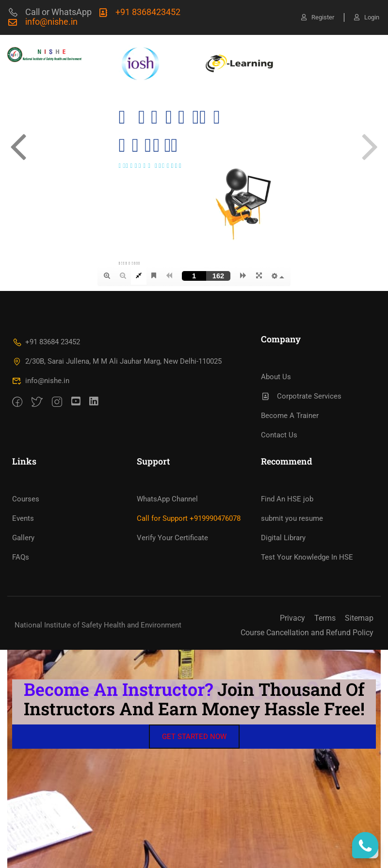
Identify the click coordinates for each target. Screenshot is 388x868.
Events (23, 518)
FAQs (21, 557)
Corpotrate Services (301, 396)
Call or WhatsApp (49, 12)
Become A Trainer (290, 416)
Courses (26, 499)
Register (318, 17)
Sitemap (359, 618)
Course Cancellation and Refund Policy (307, 633)
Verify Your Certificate (172, 538)
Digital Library (283, 538)
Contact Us (279, 435)
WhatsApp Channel (167, 499)
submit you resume (292, 518)
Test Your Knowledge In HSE (307, 557)
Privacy (292, 618)
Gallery (23, 538)
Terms (325, 618)
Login (367, 17)
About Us (276, 377)
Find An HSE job (287, 499)
